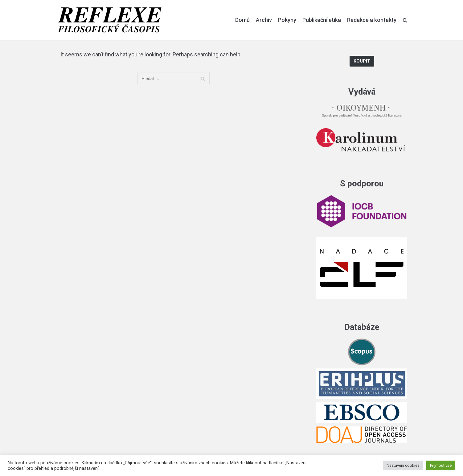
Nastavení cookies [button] (403, 465)
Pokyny (287, 20)
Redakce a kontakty (372, 20)
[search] (405, 20)
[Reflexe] (110, 20)
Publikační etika (322, 20)
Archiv (264, 20)
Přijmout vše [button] (441, 465)
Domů (242, 20)
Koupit (362, 61)
